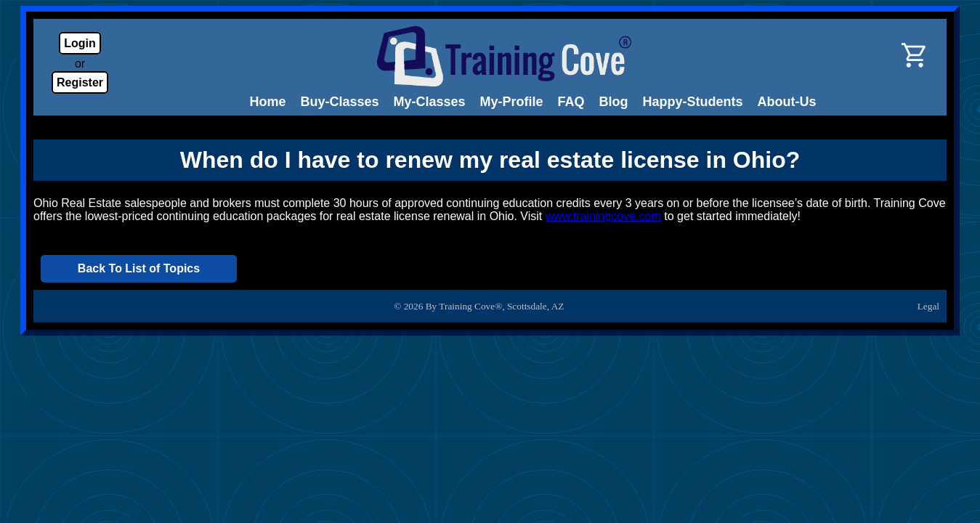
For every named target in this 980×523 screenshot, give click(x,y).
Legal (928, 306)
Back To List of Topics (139, 268)
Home (267, 102)
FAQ (571, 102)
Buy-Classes (339, 102)
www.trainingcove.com (603, 216)
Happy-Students (693, 102)
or (80, 64)
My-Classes (430, 102)
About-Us (787, 102)
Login (80, 43)
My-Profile (512, 102)
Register (80, 82)
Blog (614, 102)
